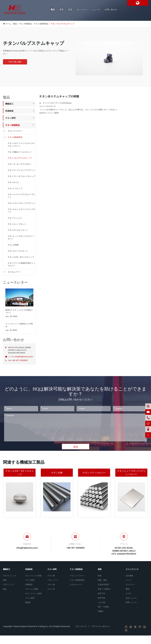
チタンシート (53, 580)
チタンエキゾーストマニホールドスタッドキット (21, 145)
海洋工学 (101, 594)
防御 (100, 576)
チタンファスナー (15, 131)
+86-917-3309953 (20, 360)
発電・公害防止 (104, 589)
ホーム (8, 24)
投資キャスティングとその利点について (19, 311)
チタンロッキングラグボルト (20, 164)
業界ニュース (131, 603)
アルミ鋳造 (30, 598)
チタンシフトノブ (15, 188)
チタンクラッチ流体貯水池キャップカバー (21, 264)
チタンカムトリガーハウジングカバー (21, 211)
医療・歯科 (102, 580)
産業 (61, 9)
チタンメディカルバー (94, 473)
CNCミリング (9, 585)
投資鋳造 (9, 111)
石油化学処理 (103, 585)
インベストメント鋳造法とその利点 (19, 325)
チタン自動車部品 (41, 24)
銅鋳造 (28, 603)
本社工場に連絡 (15, 62)
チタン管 (51, 589)
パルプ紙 (101, 603)
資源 (70, 9)
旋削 (5, 580)
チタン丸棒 (57, 473)
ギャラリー (130, 585)
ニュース (96, 9)
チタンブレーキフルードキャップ (21, 176)
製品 (53, 9)
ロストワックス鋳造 (33, 576)
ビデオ (129, 594)
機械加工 (9, 104)
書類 (128, 589)
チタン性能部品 (25, 24)
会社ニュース (131, 598)
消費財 (101, 611)
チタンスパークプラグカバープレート (21, 196)
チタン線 (51, 585)
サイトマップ (81, 626)
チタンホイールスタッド (18, 251)
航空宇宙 (101, 598)
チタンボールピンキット (18, 230)
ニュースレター (15, 282)
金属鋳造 (29, 585)
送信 (76, 447)
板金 (5, 589)
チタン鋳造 (30, 580)
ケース (129, 580)
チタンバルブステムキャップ (62, 24)
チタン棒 (51, 576)
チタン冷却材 (13, 245)
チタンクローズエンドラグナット (21, 203)
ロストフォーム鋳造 (33, 594)
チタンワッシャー (15, 218)
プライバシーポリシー (101, 626)
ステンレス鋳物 (32, 589)
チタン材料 (10, 118)
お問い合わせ (111, 9)
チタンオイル (13, 182)
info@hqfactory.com (24, 357)
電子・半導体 (103, 607)
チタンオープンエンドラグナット (21, 170)
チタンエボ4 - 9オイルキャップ (21, 257)
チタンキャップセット (17, 224)
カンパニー (82, 9)
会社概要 (129, 576)
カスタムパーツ (14, 272)
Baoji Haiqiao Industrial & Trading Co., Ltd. (33, 626)
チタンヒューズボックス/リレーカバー (21, 237)
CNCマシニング (10, 576)
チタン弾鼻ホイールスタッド (20, 152)
